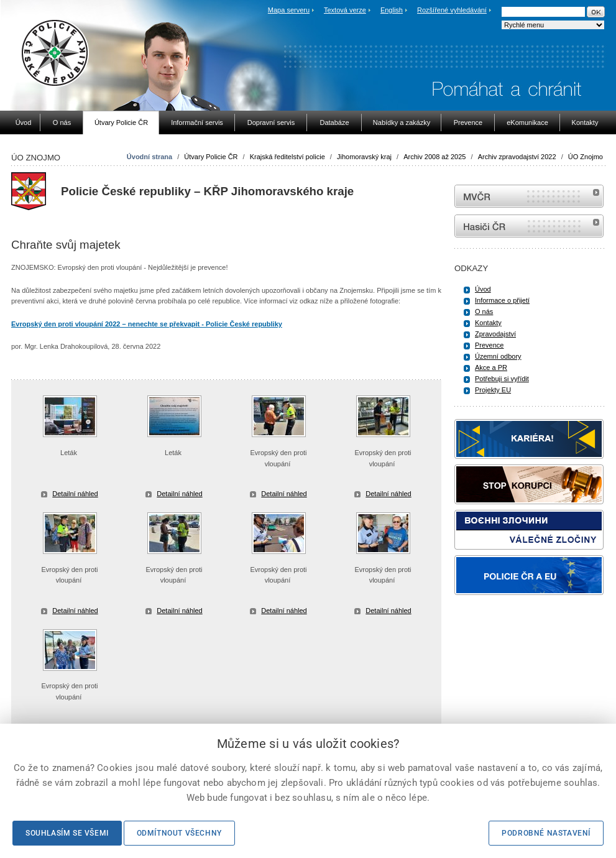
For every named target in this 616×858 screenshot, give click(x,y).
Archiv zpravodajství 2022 (517, 157)
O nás (484, 311)
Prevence (489, 345)
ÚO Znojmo (586, 157)
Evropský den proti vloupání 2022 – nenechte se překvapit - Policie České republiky (147, 324)
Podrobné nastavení (546, 833)
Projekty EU (493, 390)
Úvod (483, 289)
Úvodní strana (149, 157)
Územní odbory (498, 356)
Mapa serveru (289, 10)
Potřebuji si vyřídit (502, 379)
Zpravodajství (495, 334)
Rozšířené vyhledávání (452, 10)
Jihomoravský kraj (364, 157)
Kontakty (488, 323)
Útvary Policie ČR (211, 157)
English (392, 10)
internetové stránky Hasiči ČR (529, 226)
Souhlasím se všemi (67, 833)
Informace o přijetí (502, 300)
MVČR (529, 196)
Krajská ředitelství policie (287, 157)
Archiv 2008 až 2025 (434, 157)
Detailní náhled (75, 494)
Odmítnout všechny (179, 833)
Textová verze (345, 10)
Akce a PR (491, 367)
